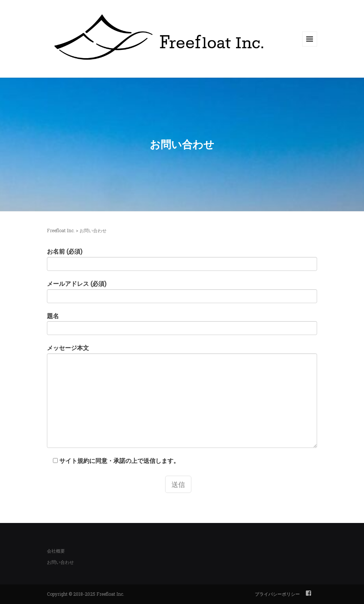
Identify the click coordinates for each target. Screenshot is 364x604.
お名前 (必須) (182, 259)
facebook (308, 593)
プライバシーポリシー (277, 594)
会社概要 (56, 551)
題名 (182, 324)
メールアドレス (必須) (182, 291)
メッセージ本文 (182, 396)
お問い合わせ (60, 562)
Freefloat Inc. (61, 230)
